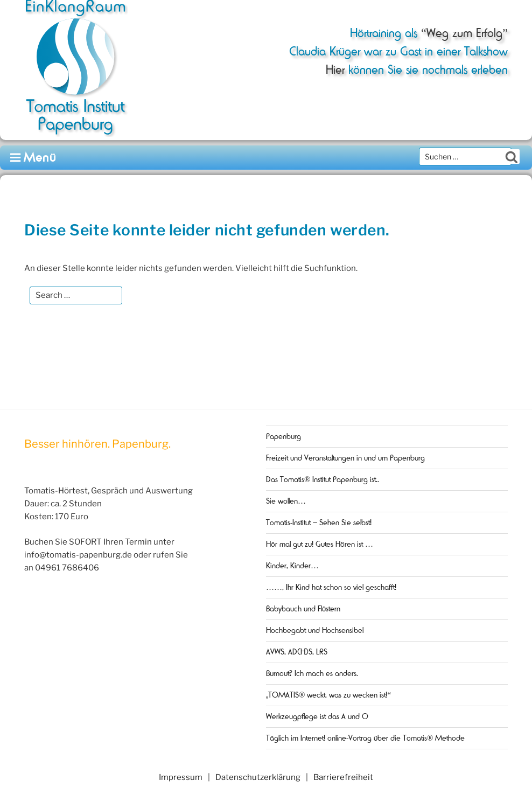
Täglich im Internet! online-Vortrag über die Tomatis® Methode (365, 738)
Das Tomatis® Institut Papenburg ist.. (323, 479)
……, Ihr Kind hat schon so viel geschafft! (331, 587)
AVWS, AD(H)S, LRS (297, 652)
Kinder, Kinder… (292, 566)
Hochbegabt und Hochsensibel (315, 630)
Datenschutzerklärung (258, 777)
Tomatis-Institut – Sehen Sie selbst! (319, 523)
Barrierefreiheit (343, 777)
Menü (34, 158)
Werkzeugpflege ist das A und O (317, 716)
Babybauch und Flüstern (303, 609)
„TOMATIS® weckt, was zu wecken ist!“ (328, 695)
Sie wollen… (286, 501)
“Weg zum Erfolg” (463, 33)
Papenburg (283, 436)
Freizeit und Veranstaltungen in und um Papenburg (345, 458)
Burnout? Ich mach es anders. (312, 673)
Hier (335, 70)
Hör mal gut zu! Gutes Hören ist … (320, 544)
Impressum (181, 777)
